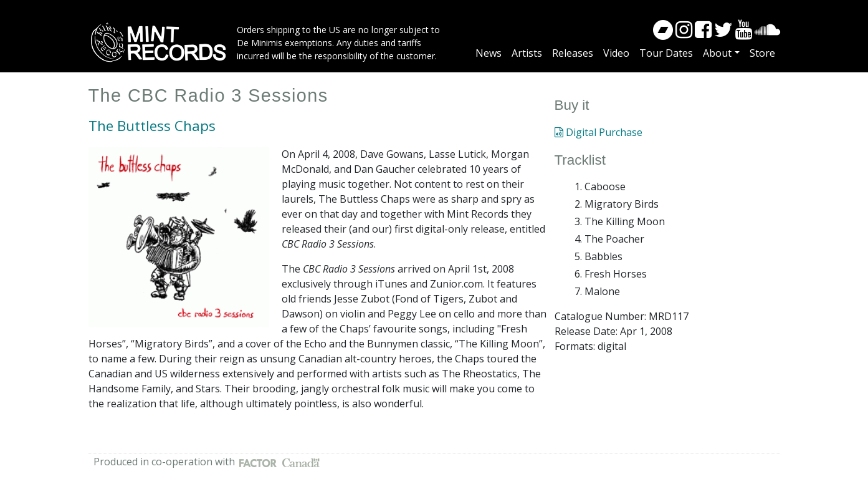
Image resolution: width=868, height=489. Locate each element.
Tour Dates (666, 53)
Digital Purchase (599, 132)
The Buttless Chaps (152, 126)
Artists (527, 53)
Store (762, 53)
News (489, 53)
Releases (573, 53)
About (717, 53)
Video (616, 53)
